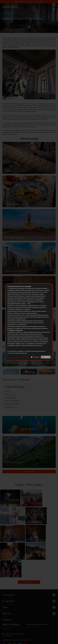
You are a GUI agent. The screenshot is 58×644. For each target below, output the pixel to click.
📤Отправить (46, 357)
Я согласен (36, 357)
